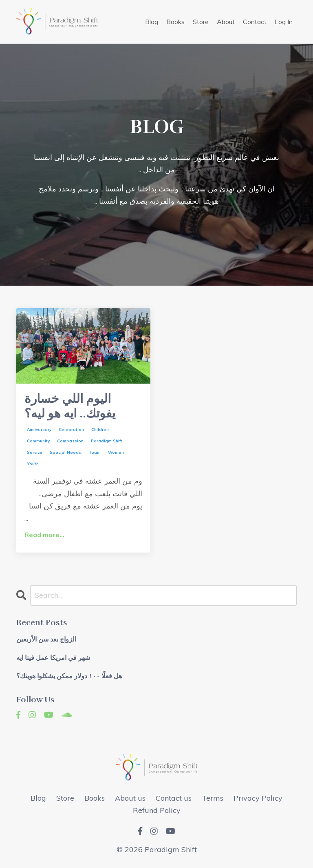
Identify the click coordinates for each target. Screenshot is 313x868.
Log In (284, 22)
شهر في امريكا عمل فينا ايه (53, 658)
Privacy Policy (258, 798)
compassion (70, 441)
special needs (65, 452)
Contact (255, 22)
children (100, 430)
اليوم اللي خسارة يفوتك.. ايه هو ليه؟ (70, 406)
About (226, 22)
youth (33, 464)
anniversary (39, 430)
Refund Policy (157, 810)
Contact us (174, 798)
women (116, 452)
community (38, 441)
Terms (213, 798)
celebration (71, 430)
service (35, 452)
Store (201, 22)
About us (130, 798)
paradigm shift (107, 441)
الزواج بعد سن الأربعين (46, 640)
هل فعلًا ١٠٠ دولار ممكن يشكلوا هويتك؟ (69, 676)
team (95, 452)
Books (175, 22)
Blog (152, 22)
